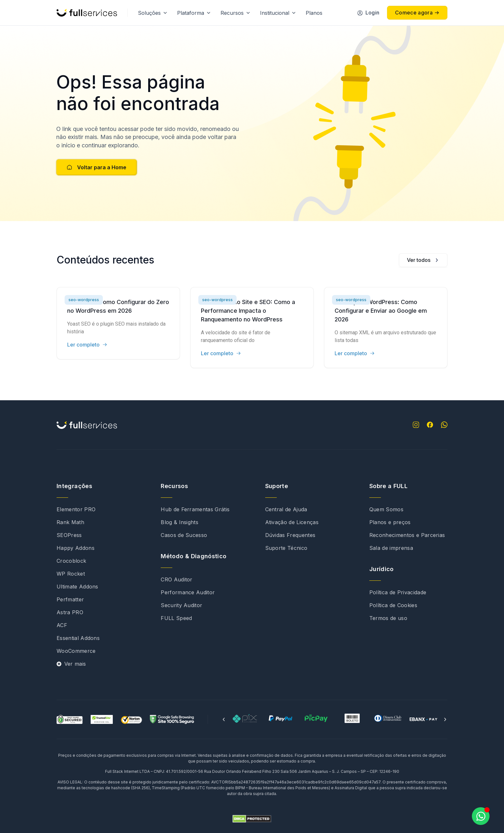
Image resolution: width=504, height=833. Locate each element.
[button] (224, 719)
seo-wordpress (84, 300)
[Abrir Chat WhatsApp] (481, 816)
